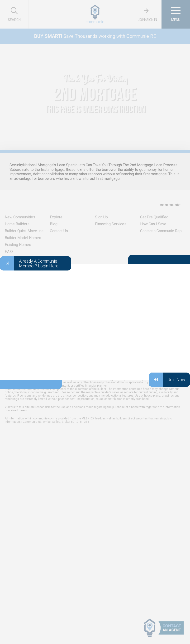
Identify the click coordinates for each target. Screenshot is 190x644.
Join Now (167, 380)
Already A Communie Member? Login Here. (30, 263)
